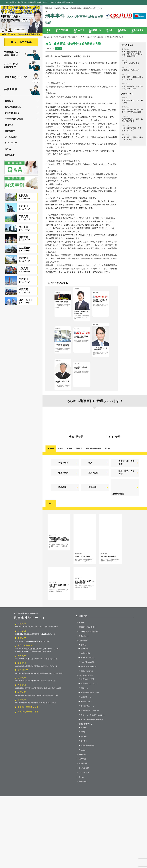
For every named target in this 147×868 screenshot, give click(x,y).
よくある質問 (11, 137)
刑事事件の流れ (62, 31)
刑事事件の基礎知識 (14, 119)
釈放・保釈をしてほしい (89, 737)
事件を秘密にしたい (88, 760)
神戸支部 (22, 746)
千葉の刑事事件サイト (28, 761)
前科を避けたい (86, 751)
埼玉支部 (22, 709)
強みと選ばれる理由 (88, 716)
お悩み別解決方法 (13, 107)
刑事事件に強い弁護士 (87, 681)
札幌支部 (22, 677)
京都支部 (22, 731)
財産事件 (84, 790)
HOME (81, 676)
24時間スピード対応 (88, 711)
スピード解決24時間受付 (22, 66)
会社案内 (9, 101)
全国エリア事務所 (87, 725)
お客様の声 (10, 131)
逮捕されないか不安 (22, 77)
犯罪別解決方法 (12, 113)
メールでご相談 (23, 42)
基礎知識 (82, 808)
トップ (49, 31)
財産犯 (69, 477)
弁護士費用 (22, 89)
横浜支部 (22, 717)
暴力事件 (51, 477)
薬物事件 (79, 477)
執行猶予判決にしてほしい (90, 764)
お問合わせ (10, 156)
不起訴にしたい (86, 755)
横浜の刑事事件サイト (28, 765)
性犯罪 (60, 477)
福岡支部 (22, 753)
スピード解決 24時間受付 (89, 685)
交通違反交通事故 (94, 477)
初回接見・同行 (95, 31)
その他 (107, 477)
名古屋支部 (23, 724)
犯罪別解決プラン (86, 778)
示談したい (85, 742)
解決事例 (9, 125)
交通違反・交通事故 (88, 799)
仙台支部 (22, 685)
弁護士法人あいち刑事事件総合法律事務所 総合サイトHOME (64, 37)
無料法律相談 (79, 31)
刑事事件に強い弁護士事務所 (22, 54)
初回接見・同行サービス (89, 720)
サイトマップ (11, 143)
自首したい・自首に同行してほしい (93, 769)
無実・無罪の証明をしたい (90, 746)
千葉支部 (22, 692)
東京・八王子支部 (26, 699)
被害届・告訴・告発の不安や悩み (92, 773)
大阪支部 (22, 739)
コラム (8, 149)
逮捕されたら (84, 690)
